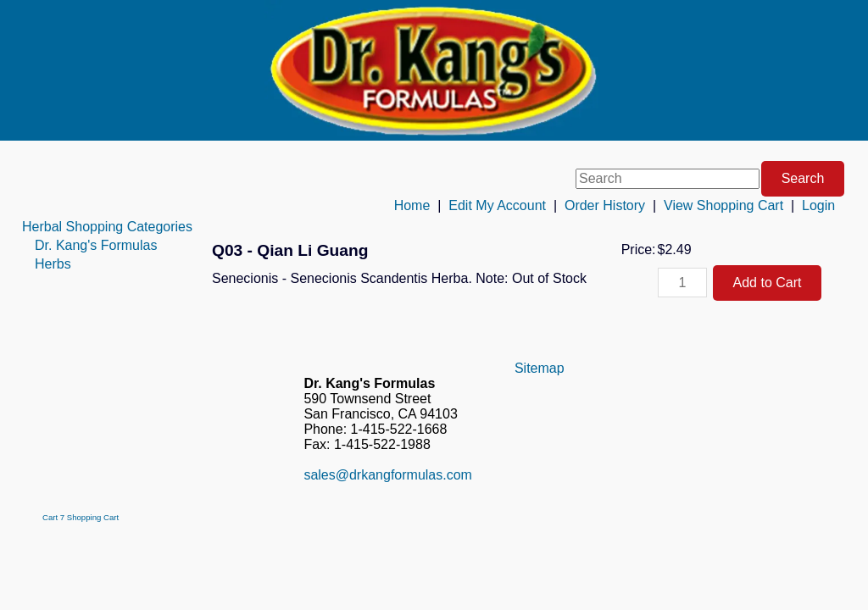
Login (818, 205)
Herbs (53, 264)
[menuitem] (107, 227)
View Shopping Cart (723, 205)
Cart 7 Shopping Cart (81, 517)
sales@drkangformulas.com (388, 475)
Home (412, 205)
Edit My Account (497, 205)
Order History (605, 205)
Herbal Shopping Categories (107, 227)
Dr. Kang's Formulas (96, 245)
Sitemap (540, 368)
